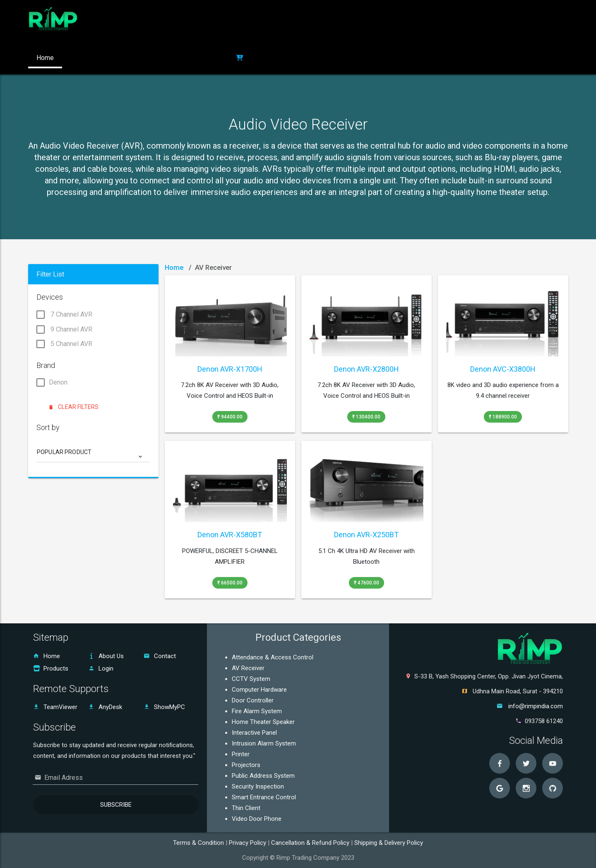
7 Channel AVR (64, 315)
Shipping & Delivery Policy (389, 843)
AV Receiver (248, 668)
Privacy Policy (248, 843)
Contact (160, 656)
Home (174, 267)
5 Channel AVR (64, 344)
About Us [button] (84, 58)
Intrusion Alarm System (264, 743)
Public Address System (263, 776)
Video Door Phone (257, 819)
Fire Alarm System (257, 711)
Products (51, 668)
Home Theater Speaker (263, 722)
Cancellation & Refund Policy (311, 843)
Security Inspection (258, 786)
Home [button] (45, 58)
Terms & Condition (199, 843)
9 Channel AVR (64, 330)
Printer (241, 754)
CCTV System (251, 679)
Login (101, 668)
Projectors (246, 765)
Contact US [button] (172, 58)
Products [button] (127, 58)
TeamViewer (55, 707)
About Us (106, 656)
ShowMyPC (164, 707)
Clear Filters (74, 407)
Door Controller (253, 700)
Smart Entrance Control (264, 797)
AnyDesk (105, 707)
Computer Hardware (259, 690)
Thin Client (246, 808)
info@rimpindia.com (536, 706)
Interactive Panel (254, 733)
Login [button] (213, 58)
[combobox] (94, 455)
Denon (52, 383)
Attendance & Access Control (273, 657)
